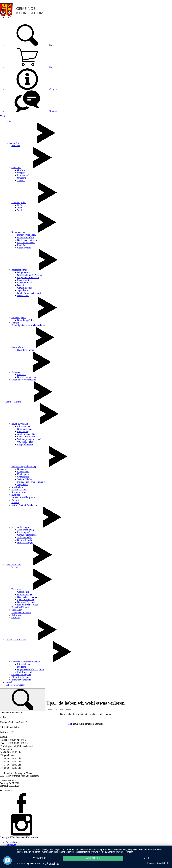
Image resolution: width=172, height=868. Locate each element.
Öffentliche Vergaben (21, 677)
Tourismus (16, 589)
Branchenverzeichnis (21, 680)
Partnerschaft (23, 175)
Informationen (24, 426)
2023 (20, 210)
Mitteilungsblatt (19, 202)
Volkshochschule (19, 490)
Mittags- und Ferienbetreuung (31, 482)
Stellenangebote (19, 318)
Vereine (15, 567)
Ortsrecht (22, 178)
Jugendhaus (23, 290)
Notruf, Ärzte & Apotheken (24, 505)
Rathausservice (18, 232)
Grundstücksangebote (27, 437)
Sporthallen (17, 610)
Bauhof (21, 285)
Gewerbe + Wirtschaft (16, 640)
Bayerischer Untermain (28, 597)
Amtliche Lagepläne (27, 434)
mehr (147, 858)
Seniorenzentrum (19, 492)
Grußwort (22, 170)
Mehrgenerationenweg (22, 612)
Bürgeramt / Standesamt (28, 277)
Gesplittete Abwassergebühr (24, 380)
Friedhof (15, 502)
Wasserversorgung (26, 543)
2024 (20, 208)
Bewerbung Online (26, 320)
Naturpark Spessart (26, 602)
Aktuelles (16, 146)
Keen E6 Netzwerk (26, 243)
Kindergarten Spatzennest (29, 293)
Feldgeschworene (25, 444)
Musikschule (23, 296)
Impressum (11, 845)
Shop (30, 67)
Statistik (21, 180)
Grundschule (23, 477)
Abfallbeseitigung (25, 530)
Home (9, 121)
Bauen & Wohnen (20, 424)
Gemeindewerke (25, 288)
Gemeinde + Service (15, 143)
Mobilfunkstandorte (26, 672)
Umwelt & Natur (25, 442)
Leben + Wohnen (14, 402)
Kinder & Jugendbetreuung (24, 466)
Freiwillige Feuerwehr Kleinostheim (28, 325)
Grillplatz (16, 618)
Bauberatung (23, 431)
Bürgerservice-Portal (27, 235)
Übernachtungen (25, 594)
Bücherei (16, 495)
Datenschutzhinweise (162, 863)
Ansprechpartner (19, 270)
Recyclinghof (23, 532)
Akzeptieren (93, 858)
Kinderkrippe (23, 472)
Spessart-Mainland (26, 600)
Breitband (22, 667)
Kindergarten (23, 474)
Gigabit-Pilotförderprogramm (31, 669)
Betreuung (22, 469)
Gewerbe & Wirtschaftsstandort (26, 662)
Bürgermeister (24, 272)
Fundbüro (22, 245)
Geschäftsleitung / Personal (30, 275)
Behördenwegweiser (27, 377)
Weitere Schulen (25, 479)
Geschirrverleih (24, 248)
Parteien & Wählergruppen (24, 497)
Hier (70, 724)
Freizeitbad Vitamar (21, 607)
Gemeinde (16, 168)
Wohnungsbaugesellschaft (29, 439)
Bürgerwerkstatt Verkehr (28, 240)
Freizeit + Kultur (13, 565)
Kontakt (31, 111)
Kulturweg (16, 615)
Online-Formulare (26, 237)
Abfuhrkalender (24, 537)
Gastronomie (23, 592)
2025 (20, 205)
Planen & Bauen (25, 283)
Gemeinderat (17, 347)
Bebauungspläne (25, 429)
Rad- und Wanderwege (28, 605)
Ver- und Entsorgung (21, 527)
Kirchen (15, 500)
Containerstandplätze (27, 535)
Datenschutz (11, 842)
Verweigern (40, 858)
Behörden (16, 372)
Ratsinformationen (26, 350)
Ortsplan (31, 89)
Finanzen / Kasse (25, 280)
